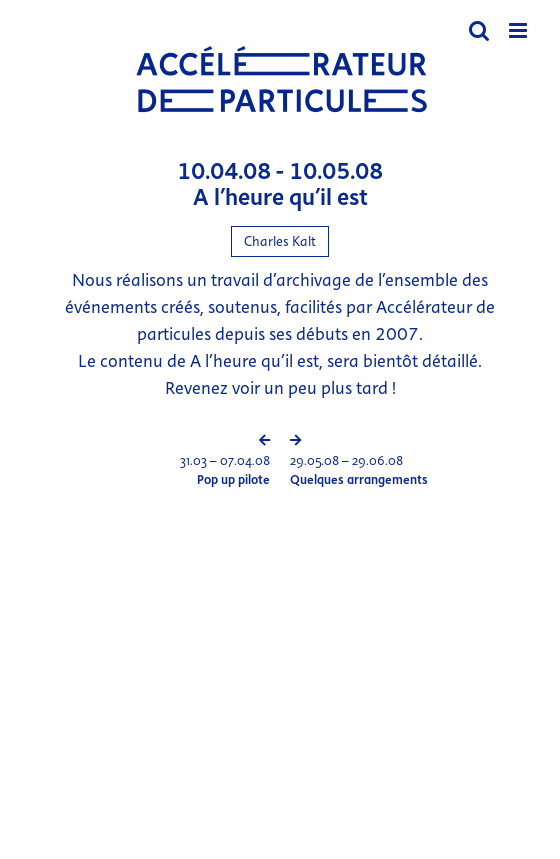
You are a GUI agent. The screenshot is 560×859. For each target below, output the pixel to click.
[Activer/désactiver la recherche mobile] (479, 30)
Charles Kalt (280, 241)
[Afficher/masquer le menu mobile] (519, 30)
